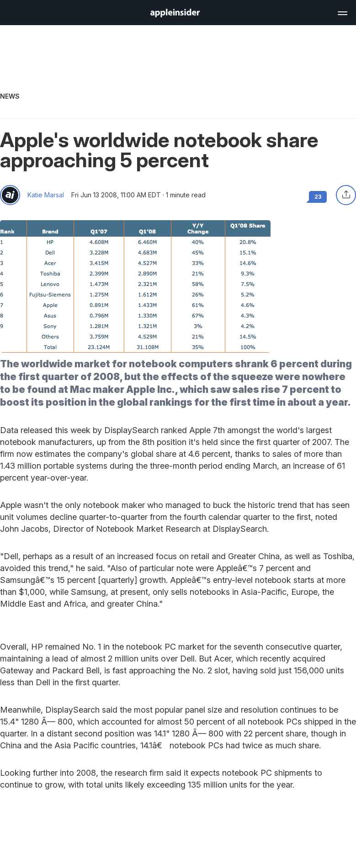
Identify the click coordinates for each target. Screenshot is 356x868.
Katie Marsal (46, 195)
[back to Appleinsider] (175, 15)
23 (318, 197)
